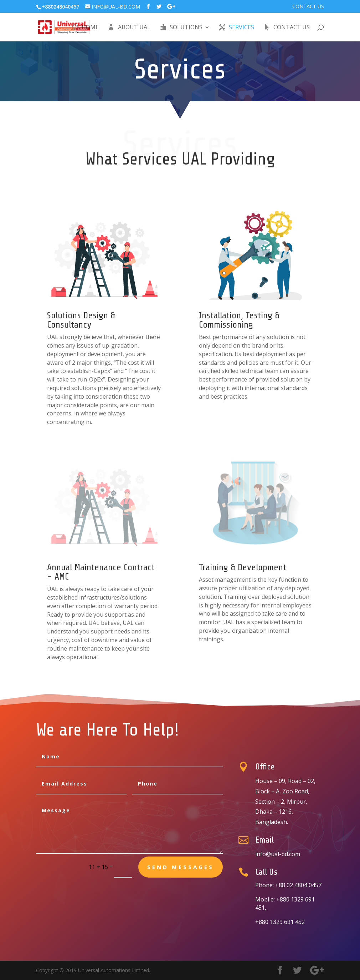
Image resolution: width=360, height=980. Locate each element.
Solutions (186, 28)
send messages (181, 867)
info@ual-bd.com (278, 854)
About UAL (134, 28)
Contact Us (308, 7)
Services (241, 28)
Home (90, 28)
